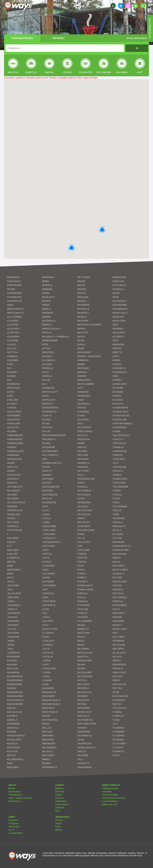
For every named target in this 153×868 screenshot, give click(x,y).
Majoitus (59, 788)
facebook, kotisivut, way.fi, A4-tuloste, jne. (54, 31)
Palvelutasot (15, 801)
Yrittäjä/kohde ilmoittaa (114, 798)
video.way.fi (14, 827)
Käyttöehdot (15, 792)
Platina (59, 830)
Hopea (58, 823)
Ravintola (60, 792)
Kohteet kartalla (110, 795)
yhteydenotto (150, 28)
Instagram (14, 823)
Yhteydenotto (15, 795)
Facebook (13, 820)
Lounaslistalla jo (110, 801)
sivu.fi (11, 830)
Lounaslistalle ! (16, 833)
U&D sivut (54, 11)
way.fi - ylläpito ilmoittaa (20, 798)
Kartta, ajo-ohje (110, 804)
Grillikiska (60, 808)
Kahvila (59, 795)
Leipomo (60, 798)
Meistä (12, 788)
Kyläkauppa (61, 801)
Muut (58, 811)
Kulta (58, 827)
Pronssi (59, 820)
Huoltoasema (62, 804)
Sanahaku (107, 792)
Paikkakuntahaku (110, 788)
